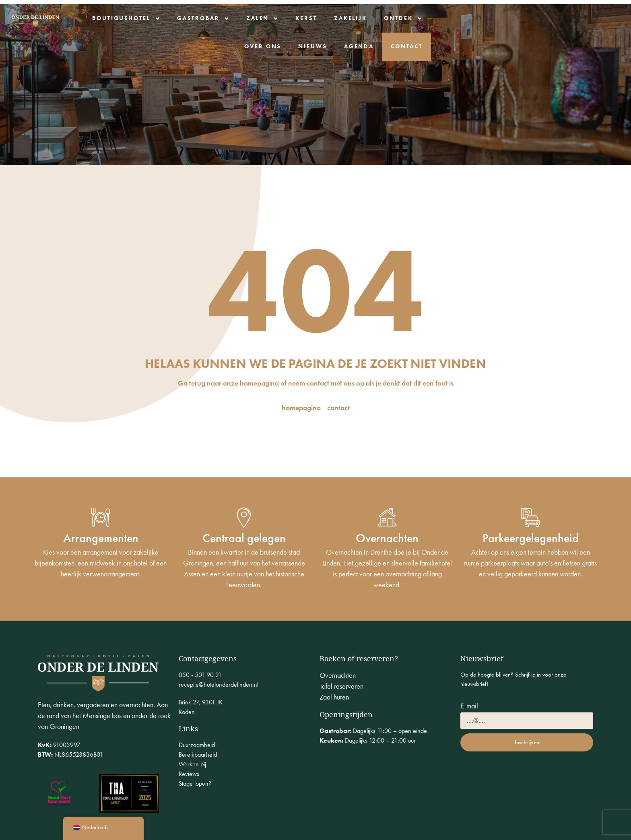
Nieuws (557, 18)
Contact (603, 46)
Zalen (312, 18)
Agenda (604, 18)
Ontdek (453, 18)
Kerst (356, 18)
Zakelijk (400, 18)
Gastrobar (253, 18)
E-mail (469, 706)
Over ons (507, 18)
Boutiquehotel (176, 18)
